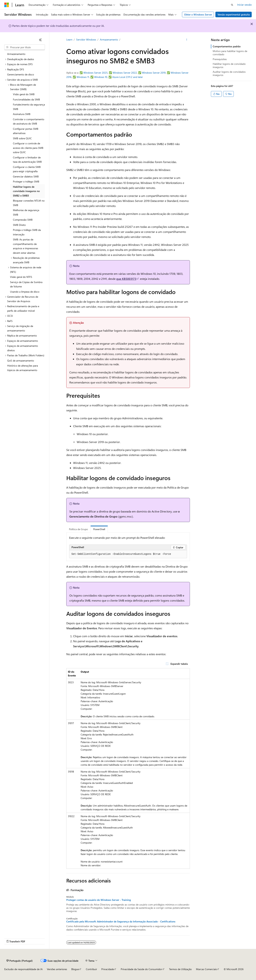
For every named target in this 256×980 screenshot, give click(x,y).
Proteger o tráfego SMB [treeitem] (26, 181)
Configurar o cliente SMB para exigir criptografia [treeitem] (27, 169)
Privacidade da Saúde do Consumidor (141, 969)
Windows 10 (101, 77)
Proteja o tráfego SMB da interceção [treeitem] (27, 232)
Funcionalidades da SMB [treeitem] (26, 99)
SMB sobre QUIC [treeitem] (22, 138)
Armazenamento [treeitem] (16, 54)
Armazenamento (109, 39)
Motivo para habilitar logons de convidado (230, 53)
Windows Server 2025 (95, 73)
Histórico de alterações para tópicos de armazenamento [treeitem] (23, 368)
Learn (69, 39)
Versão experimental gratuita (234, 14)
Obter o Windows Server (198, 14)
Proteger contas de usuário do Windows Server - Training (99, 900)
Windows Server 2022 (125, 73)
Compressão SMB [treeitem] (23, 220)
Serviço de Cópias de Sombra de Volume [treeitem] (26, 284)
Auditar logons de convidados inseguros (229, 73)
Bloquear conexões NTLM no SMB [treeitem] (29, 203)
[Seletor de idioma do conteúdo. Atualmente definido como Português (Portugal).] (20, 961)
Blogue (75, 969)
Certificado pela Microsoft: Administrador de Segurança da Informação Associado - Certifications (121, 922)
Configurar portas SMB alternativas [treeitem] (26, 131)
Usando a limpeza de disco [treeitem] (25, 292)
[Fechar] (40, 40)
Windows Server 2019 (154, 73)
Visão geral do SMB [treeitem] (24, 94)
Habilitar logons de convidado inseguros (229, 65)
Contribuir (91, 969)
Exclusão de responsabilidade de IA (23, 969)
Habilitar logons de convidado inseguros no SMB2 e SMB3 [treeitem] (26, 191)
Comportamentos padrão (227, 46)
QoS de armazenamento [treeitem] (21, 361)
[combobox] (25, 47)
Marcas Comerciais (206, 969)
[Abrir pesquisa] (232, 5)
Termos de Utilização (180, 969)
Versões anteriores (57, 969)
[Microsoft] (7, 5)
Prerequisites (220, 59)
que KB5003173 (126, 279)
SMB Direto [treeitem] (19, 225)
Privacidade (108, 969)
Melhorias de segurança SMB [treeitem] (26, 212)
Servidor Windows (86, 39)
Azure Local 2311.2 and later (128, 77)
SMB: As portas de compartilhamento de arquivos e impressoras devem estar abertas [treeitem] (26, 246)
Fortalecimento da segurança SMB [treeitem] (29, 107)
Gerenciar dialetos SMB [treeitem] (26, 176)
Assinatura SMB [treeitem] (22, 114)
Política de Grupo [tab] (78, 529)
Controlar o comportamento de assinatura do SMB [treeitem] (29, 121)
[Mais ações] (187, 40)
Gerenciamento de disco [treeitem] (21, 74)
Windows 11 (83, 77)
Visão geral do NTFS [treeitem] (21, 277)
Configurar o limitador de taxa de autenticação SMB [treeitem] (27, 160)
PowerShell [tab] (99, 529)
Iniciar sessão (244, 5)
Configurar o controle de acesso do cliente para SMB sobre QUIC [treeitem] (28, 148)
